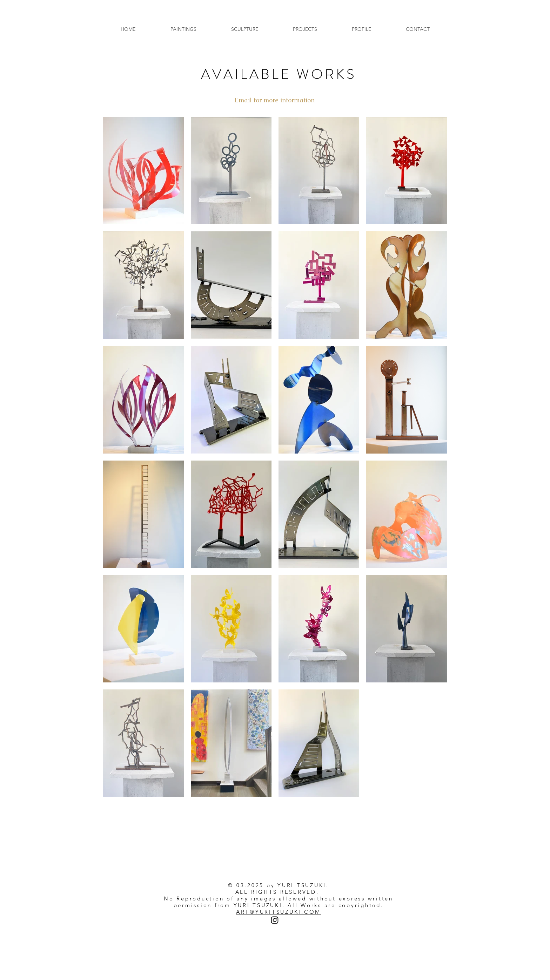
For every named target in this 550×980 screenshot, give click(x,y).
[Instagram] (275, 920)
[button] (183, 29)
